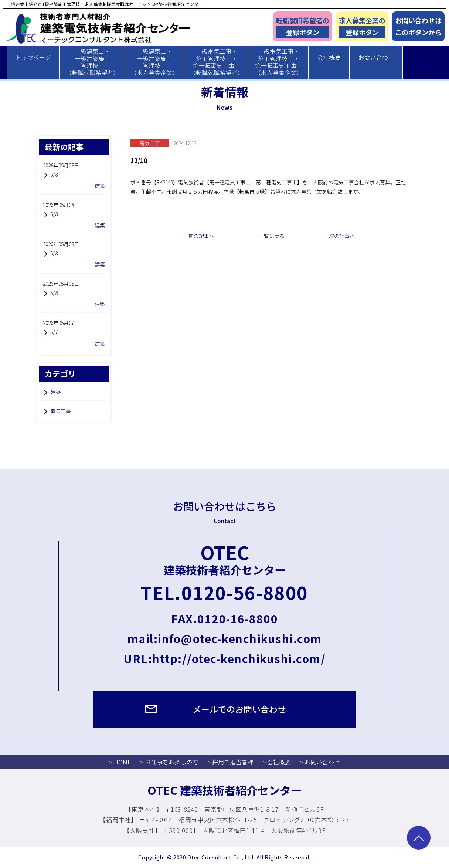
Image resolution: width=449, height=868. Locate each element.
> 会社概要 (277, 762)
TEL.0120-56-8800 (224, 592)
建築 (55, 392)
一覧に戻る (272, 236)
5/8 (54, 174)
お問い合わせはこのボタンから (418, 26)
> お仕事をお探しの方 (169, 762)
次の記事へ (342, 236)
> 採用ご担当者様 (230, 762)
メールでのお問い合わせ (239, 709)
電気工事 (61, 411)
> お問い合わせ (320, 762)
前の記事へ (201, 236)
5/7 (54, 332)
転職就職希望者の (303, 27)
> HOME (120, 762)
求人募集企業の (362, 27)
